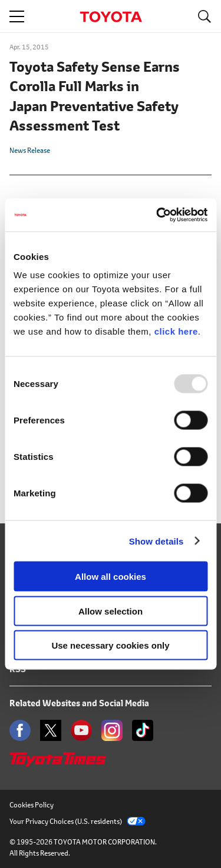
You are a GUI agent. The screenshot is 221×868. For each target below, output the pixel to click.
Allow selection (111, 611)
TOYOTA (111, 17)
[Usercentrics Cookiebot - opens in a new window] (157, 215)
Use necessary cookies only (110, 645)
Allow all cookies (111, 577)
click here (176, 331)
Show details (156, 541)
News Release (30, 150)
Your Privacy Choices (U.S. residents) (77, 821)
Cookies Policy (32, 805)
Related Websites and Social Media (79, 703)
